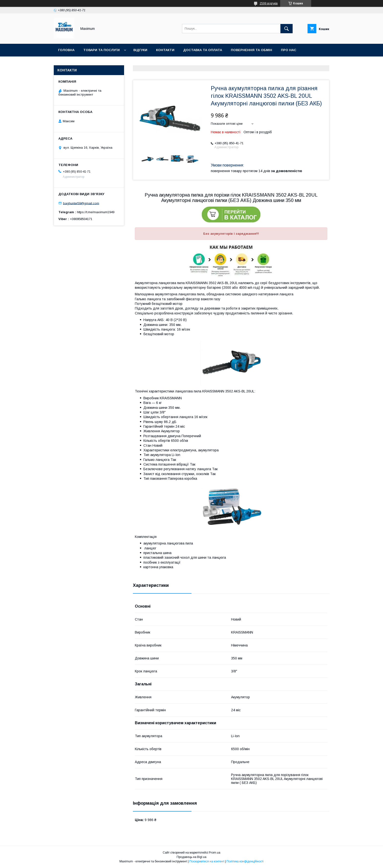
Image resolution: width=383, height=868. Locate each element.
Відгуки (140, 50)
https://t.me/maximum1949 (96, 212)
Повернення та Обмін (251, 50)
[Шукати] (287, 29)
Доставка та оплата (203, 50)
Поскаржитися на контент (207, 861)
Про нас (289, 50)
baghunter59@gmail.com (81, 203)
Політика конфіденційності (245, 861)
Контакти (165, 50)
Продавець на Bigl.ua (191, 857)
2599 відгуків (269, 3)
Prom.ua (215, 853)
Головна (66, 50)
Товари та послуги (101, 50)
